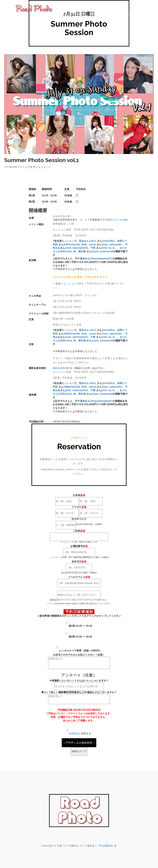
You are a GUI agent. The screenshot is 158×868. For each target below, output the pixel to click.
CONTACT (145, 14)
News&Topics (124, 14)
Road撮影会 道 (108, 846)
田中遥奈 (80, 259)
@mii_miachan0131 (77, 248)
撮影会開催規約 (100, 14)
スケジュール (78, 14)
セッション (59, 230)
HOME (60, 14)
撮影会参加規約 (61, 368)
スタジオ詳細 (119, 220)
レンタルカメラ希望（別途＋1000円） (80, 651)
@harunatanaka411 (101, 259)
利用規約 (74, 734)
